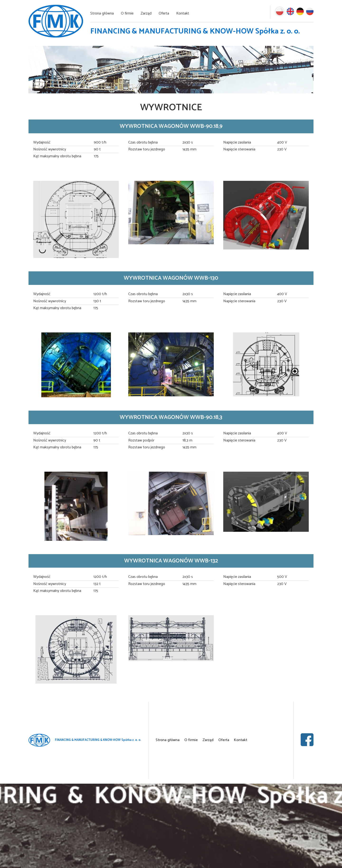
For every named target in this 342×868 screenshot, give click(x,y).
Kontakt (183, 13)
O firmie (127, 13)
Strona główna (102, 13)
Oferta (164, 13)
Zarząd (146, 13)
